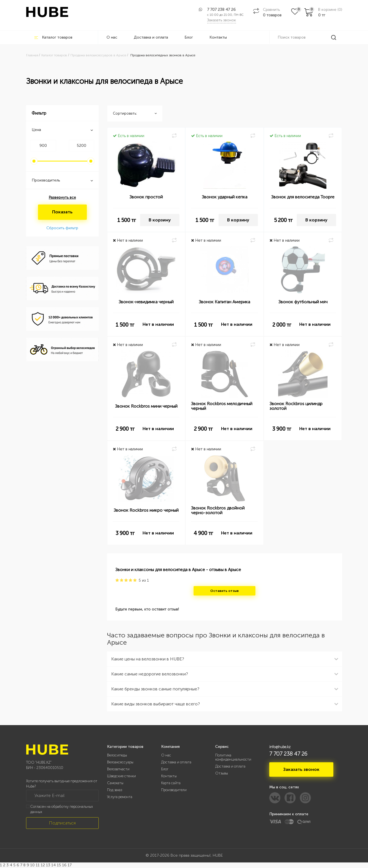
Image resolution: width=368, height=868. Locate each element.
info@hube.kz (280, 747)
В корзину (160, 220)
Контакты (218, 37)
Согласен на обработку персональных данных (62, 809)
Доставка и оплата (151, 37)
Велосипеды (117, 755)
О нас (112, 37)
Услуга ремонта (120, 797)
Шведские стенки (121, 776)
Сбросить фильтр (62, 228)
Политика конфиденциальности (233, 757)
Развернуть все (62, 197)
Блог (189, 37)
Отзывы (222, 773)
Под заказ (115, 790)
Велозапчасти (118, 769)
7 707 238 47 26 (221, 10)
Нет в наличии (158, 324)
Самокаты (115, 783)
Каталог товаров (53, 37)
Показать (62, 212)
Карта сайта (171, 783)
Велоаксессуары (120, 762)
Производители (174, 790)
